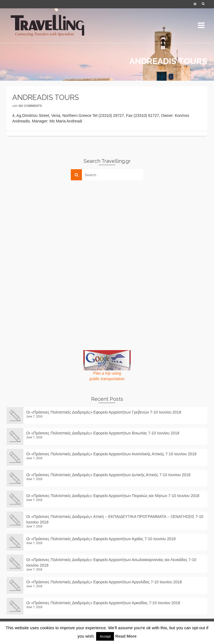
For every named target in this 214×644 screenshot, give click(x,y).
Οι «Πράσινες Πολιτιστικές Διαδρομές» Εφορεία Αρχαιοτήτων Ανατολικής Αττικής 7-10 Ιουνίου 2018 (111, 454)
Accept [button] (105, 636)
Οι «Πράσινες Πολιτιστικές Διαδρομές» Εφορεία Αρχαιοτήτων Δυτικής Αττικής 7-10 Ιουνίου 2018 (108, 475)
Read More (126, 636)
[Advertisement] (48, 223)
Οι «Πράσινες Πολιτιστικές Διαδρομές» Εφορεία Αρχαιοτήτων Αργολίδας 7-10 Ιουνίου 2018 (106, 582)
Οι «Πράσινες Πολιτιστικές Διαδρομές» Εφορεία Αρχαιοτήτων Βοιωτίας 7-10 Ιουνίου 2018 (103, 433)
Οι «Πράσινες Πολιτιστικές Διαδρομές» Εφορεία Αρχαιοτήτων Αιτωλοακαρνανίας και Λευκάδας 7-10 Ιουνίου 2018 (111, 562)
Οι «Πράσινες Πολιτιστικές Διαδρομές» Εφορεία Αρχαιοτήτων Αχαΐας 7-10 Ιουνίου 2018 (101, 539)
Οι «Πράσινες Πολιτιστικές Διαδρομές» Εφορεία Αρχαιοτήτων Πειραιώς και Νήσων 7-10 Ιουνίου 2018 (113, 496)
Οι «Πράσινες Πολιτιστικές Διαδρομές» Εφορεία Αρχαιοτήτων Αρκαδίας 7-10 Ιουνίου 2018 (105, 603)
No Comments (30, 106)
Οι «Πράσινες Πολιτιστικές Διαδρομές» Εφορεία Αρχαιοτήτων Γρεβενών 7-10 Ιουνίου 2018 (104, 412)
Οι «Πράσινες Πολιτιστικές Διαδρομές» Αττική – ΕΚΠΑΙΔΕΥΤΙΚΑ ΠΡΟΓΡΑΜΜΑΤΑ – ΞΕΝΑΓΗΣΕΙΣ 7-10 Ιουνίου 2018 (115, 519)
